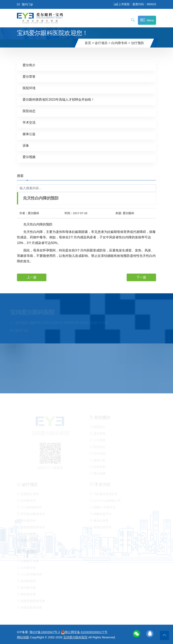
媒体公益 (29, 134)
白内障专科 (119, 43)
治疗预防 (138, 43)
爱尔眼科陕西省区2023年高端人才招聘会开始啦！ (58, 99)
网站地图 (23, 637)
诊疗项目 (101, 43)
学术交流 (29, 122)
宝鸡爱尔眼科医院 (75, 637)
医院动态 (29, 111)
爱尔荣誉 (29, 76)
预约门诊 (25, 4)
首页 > (89, 43)
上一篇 (32, 277)
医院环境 (29, 88)
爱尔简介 (29, 65)
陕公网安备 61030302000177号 (84, 632)
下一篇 (141, 277)
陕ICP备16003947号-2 (45, 632)
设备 (26, 145)
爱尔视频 (29, 157)
